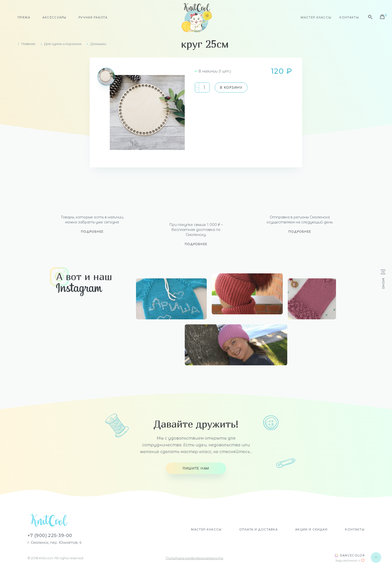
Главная (28, 44)
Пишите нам (196, 469)
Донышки (98, 44)
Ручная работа (93, 18)
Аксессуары (54, 18)
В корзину (231, 88)
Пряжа (24, 18)
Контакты (349, 18)
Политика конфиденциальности (194, 558)
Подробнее (92, 232)
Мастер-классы (316, 18)
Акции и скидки (311, 530)
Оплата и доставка (258, 530)
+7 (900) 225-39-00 (50, 536)
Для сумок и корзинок (63, 44)
